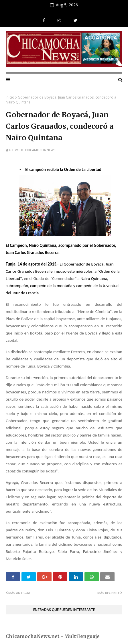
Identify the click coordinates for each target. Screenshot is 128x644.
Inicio (10, 97)
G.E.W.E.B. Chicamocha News (32, 150)
